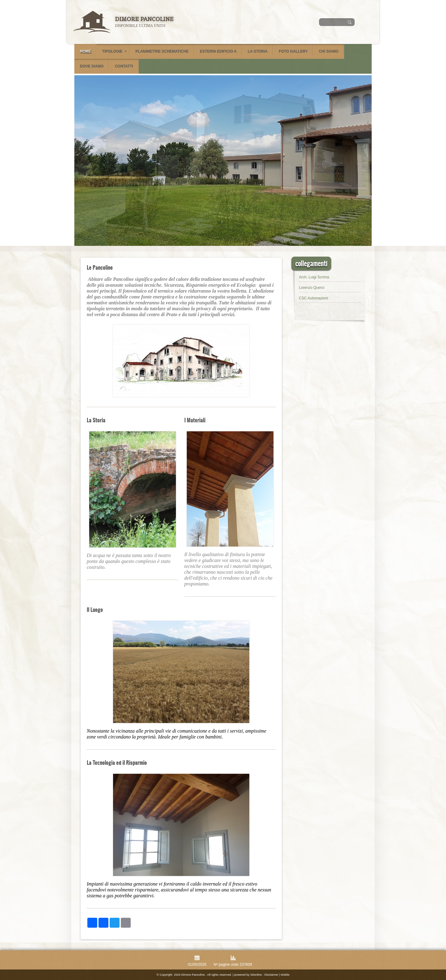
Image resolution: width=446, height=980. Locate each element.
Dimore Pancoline (144, 19)
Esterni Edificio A (218, 51)
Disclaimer (271, 975)
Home (85, 51)
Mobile (285, 975)
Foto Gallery (293, 51)
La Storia (258, 51)
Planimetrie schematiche (162, 51)
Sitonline (256, 975)
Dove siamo (92, 66)
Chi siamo (328, 51)
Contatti (124, 66)
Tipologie (114, 51)
